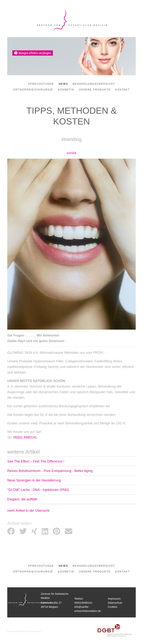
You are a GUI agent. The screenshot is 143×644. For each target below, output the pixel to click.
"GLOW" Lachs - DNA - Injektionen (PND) (38, 490)
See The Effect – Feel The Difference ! (36, 461)
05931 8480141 (25, 437)
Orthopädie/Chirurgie (33, 90)
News (63, 84)
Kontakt (123, 90)
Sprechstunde (41, 84)
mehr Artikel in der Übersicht (28, 511)
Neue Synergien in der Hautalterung (34, 480)
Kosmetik (66, 90)
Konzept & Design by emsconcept (24, 631)
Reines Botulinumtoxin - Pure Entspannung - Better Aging (50, 471)
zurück (71, 153)
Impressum (114, 599)
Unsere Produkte (95, 90)
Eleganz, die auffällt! (22, 499)
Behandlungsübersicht (94, 84)
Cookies (113, 607)
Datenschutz (115, 603)
